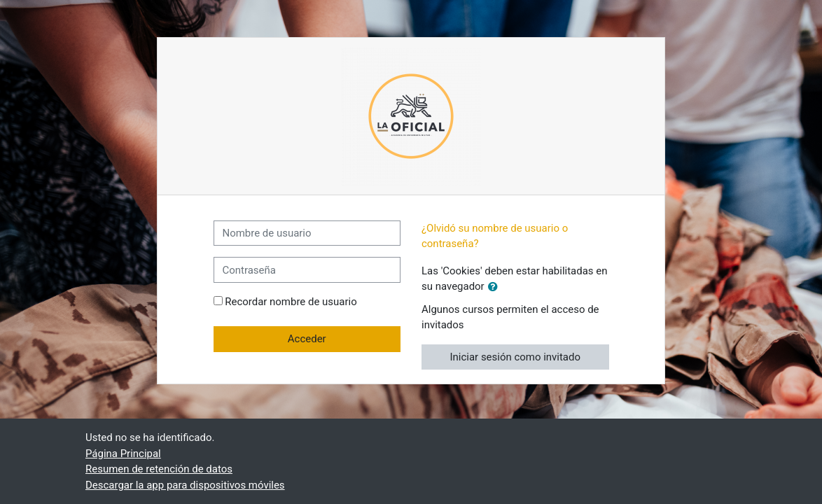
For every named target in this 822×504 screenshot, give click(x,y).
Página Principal (123, 454)
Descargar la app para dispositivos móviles (185, 485)
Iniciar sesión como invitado (516, 357)
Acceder (307, 339)
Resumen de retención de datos (159, 469)
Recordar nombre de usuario (291, 302)
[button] (496, 287)
